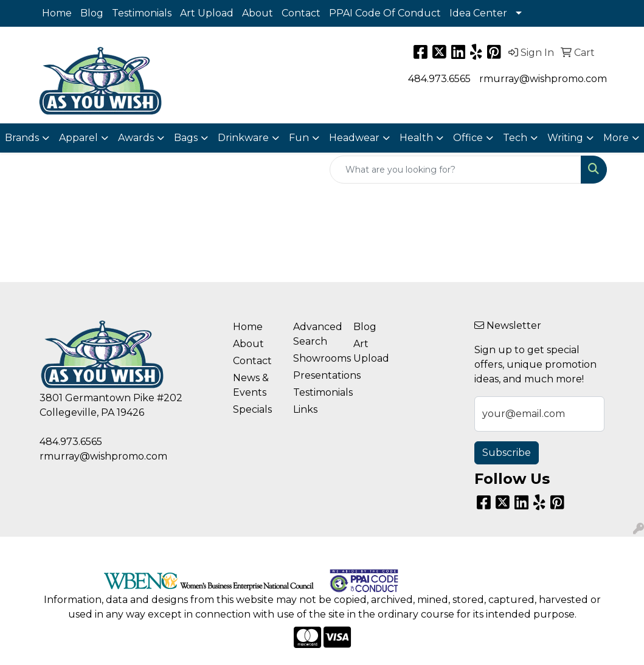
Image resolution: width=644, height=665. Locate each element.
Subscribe (507, 453)
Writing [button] (565, 138)
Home (57, 13)
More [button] (616, 138)
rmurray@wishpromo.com (543, 79)
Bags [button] (186, 138)
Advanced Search (316, 334)
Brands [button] (22, 138)
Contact (301, 13)
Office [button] (468, 138)
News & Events (251, 385)
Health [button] (416, 138)
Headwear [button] (354, 138)
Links (305, 409)
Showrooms (316, 358)
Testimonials (142, 13)
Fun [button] (299, 138)
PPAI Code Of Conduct (385, 13)
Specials (252, 409)
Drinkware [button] (243, 138)
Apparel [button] (78, 138)
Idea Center (478, 13)
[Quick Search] (455, 170)
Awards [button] (136, 138)
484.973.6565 (439, 79)
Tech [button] (515, 138)
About (258, 13)
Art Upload (207, 13)
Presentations (316, 375)
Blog (92, 13)
